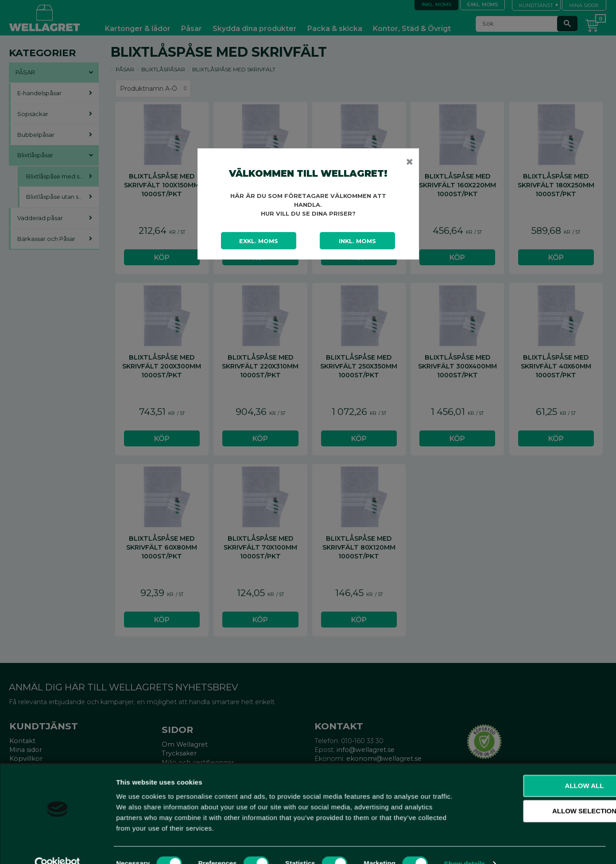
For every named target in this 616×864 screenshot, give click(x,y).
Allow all (542, 768)
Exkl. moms (259, 241)
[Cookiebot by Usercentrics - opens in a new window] (57, 847)
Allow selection (542, 794)
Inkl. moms (357, 241)
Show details (465, 847)
